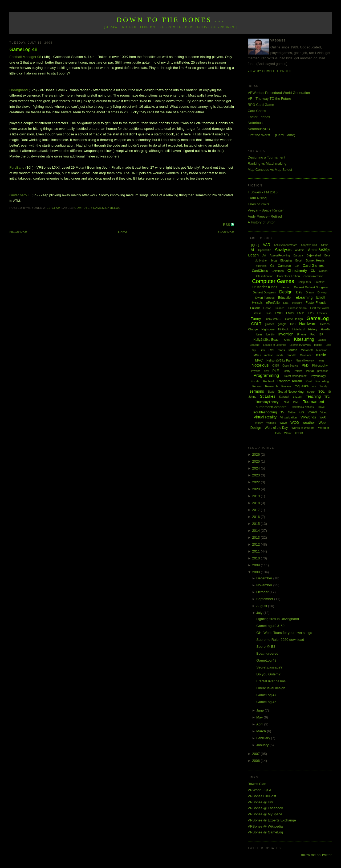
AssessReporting (280, 256)
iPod (312, 335)
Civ (313, 271)
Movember (306, 355)
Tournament (313, 402)
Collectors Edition (289, 276)
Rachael (268, 381)
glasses (270, 324)
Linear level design (271, 688)
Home (123, 232)
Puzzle (255, 381)
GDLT (256, 324)
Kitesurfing (304, 339)
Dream (310, 292)
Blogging (286, 260)
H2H (293, 324)
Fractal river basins (271, 681)
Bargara (298, 256)
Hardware (308, 324)
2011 (256, 551)
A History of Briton (262, 222)
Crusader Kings (265, 287)
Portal (310, 371)
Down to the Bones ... (171, 20)
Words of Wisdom (303, 428)
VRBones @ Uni (260, 802)
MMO (257, 355)
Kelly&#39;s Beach (267, 340)
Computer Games (89, 208)
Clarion (323, 271)
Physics (256, 371)
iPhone (302, 334)
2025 (256, 461)
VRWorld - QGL (260, 790)
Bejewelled (314, 255)
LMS (271, 350)
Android (300, 250)
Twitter (292, 412)
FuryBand (17, 167)
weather (309, 423)
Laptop (322, 340)
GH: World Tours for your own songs (284, 633)
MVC (259, 360)
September (265, 599)
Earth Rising (257, 198)
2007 (256, 754)
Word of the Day (276, 428)
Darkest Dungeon (264, 292)
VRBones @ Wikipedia (265, 826)
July (260, 613)
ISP (321, 334)
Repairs (257, 386)
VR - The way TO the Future (269, 99)
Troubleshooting (265, 412)
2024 (256, 468)
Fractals (322, 313)
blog (274, 260)
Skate (271, 392)
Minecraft (322, 350)
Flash (268, 313)
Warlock (271, 423)
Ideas (259, 335)
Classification (265, 276)
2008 (256, 572)
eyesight (297, 303)
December (265, 578)
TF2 (327, 397)
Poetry (287, 371)
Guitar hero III (20, 195)
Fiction (267, 308)
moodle (291, 355)
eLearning (304, 297)
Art (264, 255)
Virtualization (289, 417)
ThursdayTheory (267, 402)
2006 (256, 761)
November (265, 585)
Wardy (259, 423)
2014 (256, 531)
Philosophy (320, 366)
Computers (304, 282)
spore (311, 392)
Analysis (283, 250)
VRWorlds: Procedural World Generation (279, 93)
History (313, 329)
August (262, 606)
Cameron (284, 266)
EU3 (286, 303)
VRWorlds (308, 417)
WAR (323, 418)
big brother (261, 261)
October (263, 592)
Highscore (268, 329)
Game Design (294, 319)
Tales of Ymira (259, 204)
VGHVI (312, 412)
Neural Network (305, 361)
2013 (256, 537)
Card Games (313, 265)
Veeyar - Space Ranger (266, 210)
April (260, 724)
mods (280, 355)
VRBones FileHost (262, 796)
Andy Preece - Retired (265, 216)
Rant (309, 381)
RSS (227, 225)
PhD (305, 365)
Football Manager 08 (25, 57)
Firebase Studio (297, 308)
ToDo (286, 402)
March (262, 731)
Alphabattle (264, 250)
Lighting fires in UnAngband (278, 619)
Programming (266, 375)
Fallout (255, 308)
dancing (286, 287)
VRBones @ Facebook (265, 808)
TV (282, 412)
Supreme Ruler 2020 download (280, 640)
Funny (256, 319)
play (266, 371)
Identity (270, 335)
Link (262, 350)
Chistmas (278, 271)
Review (286, 386)
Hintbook (283, 329)
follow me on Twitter (316, 855)
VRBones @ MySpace (265, 814)
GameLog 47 (266, 695)
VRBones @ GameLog (265, 832)
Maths (293, 350)
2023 (256, 475)
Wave (283, 423)
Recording (322, 381)
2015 (256, 524)
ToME (296, 402)
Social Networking (291, 392)
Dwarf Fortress (265, 298)
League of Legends (275, 345)
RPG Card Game (261, 105)
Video (324, 412)
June (261, 710)
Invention (286, 334)
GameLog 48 (23, 49)
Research (271, 386)
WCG (295, 423)
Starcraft (284, 397)
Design (286, 292)
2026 (256, 454)
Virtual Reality (265, 417)
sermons (257, 391)
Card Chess (257, 111)
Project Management (295, 376)
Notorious (255, 123)
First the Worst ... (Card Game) (271, 135)
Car (297, 266)
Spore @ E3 (266, 647)
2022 (256, 482)
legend (318, 345)
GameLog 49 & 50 (270, 626)
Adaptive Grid (309, 245)
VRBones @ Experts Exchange (272, 820)
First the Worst (320, 308)
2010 (256, 558)
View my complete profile (271, 71)
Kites (287, 340)
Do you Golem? (268, 674)
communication (313, 276)
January (263, 745)
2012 (256, 544)
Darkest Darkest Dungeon (311, 287)
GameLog (113, 208)
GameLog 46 (266, 702)
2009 (256, 565)
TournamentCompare (270, 407)
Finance (280, 308)
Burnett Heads (315, 260)
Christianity (297, 270)
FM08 (279, 313)
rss (314, 386)
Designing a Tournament (267, 157)
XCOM (299, 433)
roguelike (302, 386)
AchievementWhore (285, 245)
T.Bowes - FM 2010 (263, 192)
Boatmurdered (267, 653)
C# (272, 266)
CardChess (260, 271)
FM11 (301, 313)
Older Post (226, 232)
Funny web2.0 (273, 319)
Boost (299, 261)
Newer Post (18, 232)
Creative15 (321, 282)
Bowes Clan (257, 784)
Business (261, 266)
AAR (267, 245)
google (282, 324)
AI (252, 250)
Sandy (323, 386)
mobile (269, 355)
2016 (256, 517)
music (321, 355)
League (255, 345)
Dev (299, 292)
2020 (256, 489)
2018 (256, 503)
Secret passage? (269, 667)
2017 (256, 510)
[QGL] (255, 245)
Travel (321, 407)
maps (281, 350)
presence (323, 371)
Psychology (318, 376)
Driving (322, 292)
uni (302, 412)
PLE (276, 371)
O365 (275, 366)
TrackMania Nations (302, 407)
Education (285, 298)
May (260, 717)
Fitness (257, 313)
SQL (321, 392)
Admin (324, 245)
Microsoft (307, 350)
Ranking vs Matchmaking (267, 163)
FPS (311, 313)
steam (297, 396)
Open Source (290, 366)
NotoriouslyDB (259, 129)
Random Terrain (290, 381)
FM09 (290, 313)
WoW (288, 433)
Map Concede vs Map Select (270, 170)
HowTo (326, 329)
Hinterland (298, 329)
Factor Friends (259, 117)
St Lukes (267, 396)
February (264, 738)
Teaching (313, 396)
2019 (256, 496)
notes (321, 361)
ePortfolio (273, 303)
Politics (298, 371)
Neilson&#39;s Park (279, 360)
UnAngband (19, 90)
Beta (327, 256)
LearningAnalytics (300, 345)
